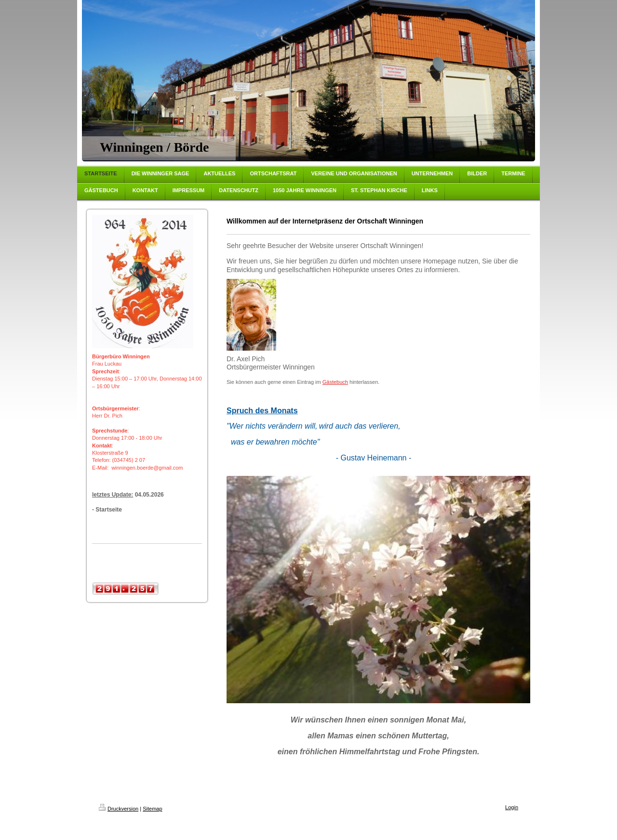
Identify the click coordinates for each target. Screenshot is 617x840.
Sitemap (152, 809)
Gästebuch (335, 382)
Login (512, 807)
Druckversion (119, 809)
